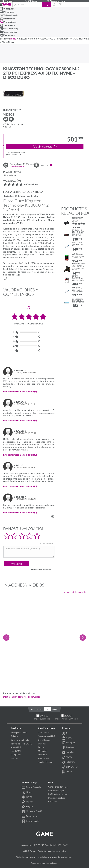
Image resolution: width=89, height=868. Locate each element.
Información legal (56, 791)
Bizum (27, 792)
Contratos (53, 801)
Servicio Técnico (45, 762)
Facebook (68, 748)
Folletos (15, 736)
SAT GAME (16, 751)
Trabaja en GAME (19, 733)
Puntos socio (29, 817)
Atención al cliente (56, 1)
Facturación (43, 758)
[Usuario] (54, 4)
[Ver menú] (0, 4)
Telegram (68, 762)
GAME (6, 4)
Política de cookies (57, 798)
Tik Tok (67, 757)
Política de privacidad (58, 794)
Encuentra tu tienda (20, 740)
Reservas (42, 744)
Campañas (16, 755)
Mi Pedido (43, 751)
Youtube (68, 753)
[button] (47, 4)
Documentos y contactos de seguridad (22, 697)
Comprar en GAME (47, 736)
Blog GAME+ (70, 767)
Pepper (27, 802)
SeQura (27, 807)
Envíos (41, 747)
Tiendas (7, 1)
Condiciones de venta (58, 787)
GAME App (30, 1)
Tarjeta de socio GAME (21, 744)
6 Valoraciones (31, 185)
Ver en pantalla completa (75, 592)
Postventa (43, 755)
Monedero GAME (32, 812)
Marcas (14, 758)
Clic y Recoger (44, 740)
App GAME (16, 747)
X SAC (67, 738)
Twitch (67, 772)
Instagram (69, 743)
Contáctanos (44, 733)
